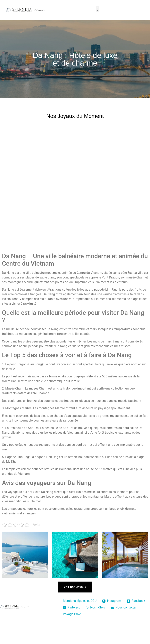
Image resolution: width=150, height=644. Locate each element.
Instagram (112, 601)
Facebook (136, 601)
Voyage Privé (72, 614)
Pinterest (71, 607)
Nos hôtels (95, 607)
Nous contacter (124, 607)
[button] (98, 9)
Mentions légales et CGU (80, 601)
